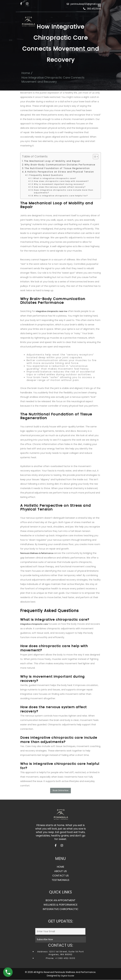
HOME (60, 867)
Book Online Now (61, 791)
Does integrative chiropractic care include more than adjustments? (64, 191)
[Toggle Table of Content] (94, 157)
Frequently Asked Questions (46, 175)
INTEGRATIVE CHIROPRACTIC (60, 909)
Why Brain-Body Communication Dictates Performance (60, 165)
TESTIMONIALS (60, 880)
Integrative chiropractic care (34, 624)
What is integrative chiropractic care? (55, 178)
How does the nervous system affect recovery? (60, 187)
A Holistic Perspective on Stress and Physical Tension (59, 172)
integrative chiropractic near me (51, 311)
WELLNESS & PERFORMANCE (60, 905)
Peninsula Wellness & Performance (37, 553)
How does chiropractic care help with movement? (61, 181)
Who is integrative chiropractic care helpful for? (61, 196)
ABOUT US (60, 871)
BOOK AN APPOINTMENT (60, 901)
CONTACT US (60, 876)
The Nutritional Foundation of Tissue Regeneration (57, 168)
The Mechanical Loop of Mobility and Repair (52, 161)
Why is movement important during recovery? (59, 184)
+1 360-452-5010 (65, 958)
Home (26, 73)
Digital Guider (68, 976)
